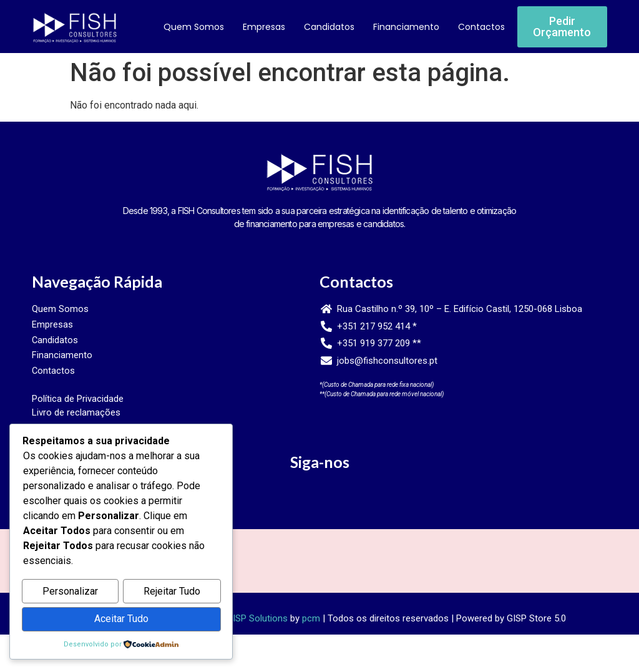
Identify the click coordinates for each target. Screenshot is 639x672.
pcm (311, 624)
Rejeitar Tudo (172, 592)
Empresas (264, 27)
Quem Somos (194, 27)
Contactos (481, 27)
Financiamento (406, 27)
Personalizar (70, 592)
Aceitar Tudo (121, 619)
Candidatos (329, 27)
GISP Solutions (257, 624)
